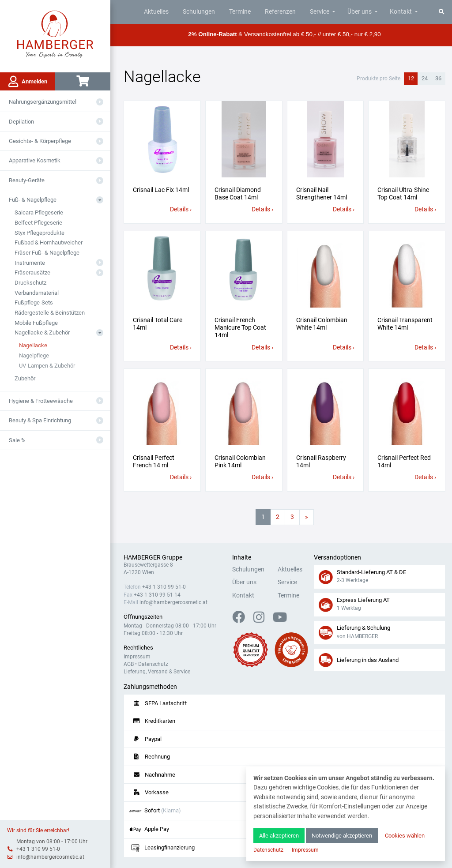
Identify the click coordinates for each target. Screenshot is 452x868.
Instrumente (30, 263)
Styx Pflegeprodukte (40, 233)
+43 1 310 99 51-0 (38, 849)
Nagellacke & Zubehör (42, 333)
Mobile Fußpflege (36, 323)
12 (411, 78)
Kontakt (401, 12)
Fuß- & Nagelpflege (33, 200)
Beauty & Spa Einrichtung (40, 420)
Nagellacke (33, 345)
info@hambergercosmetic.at (50, 857)
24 (425, 78)
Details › (181, 209)
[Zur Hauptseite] (55, 34)
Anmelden (28, 82)
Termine (240, 12)
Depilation (21, 122)
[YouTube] (280, 620)
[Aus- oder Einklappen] (100, 102)
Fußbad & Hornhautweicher (49, 242)
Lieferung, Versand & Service (157, 672)
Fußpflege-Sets (34, 302)
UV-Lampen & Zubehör (47, 366)
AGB (129, 664)
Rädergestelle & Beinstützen (50, 313)
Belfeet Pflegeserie (38, 223)
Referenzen (280, 12)
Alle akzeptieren (279, 836)
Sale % (17, 440)
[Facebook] (242, 620)
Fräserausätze (32, 272)
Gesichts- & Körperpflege (40, 141)
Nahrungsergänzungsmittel (43, 102)
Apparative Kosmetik (35, 160)
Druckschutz (30, 283)
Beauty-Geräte (27, 180)
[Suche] (442, 12)
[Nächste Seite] (307, 517)
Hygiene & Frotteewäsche (41, 401)
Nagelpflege (34, 355)
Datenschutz (153, 664)
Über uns (360, 12)
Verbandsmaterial (37, 293)
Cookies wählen (405, 836)
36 (438, 78)
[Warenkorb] (83, 81)
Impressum (137, 657)
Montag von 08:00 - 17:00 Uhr (52, 842)
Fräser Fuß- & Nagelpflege (47, 253)
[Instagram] (262, 620)
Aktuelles (156, 12)
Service (320, 12)
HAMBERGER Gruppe (153, 558)
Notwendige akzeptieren (342, 836)
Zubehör (25, 378)
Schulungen (199, 12)
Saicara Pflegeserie (39, 212)
